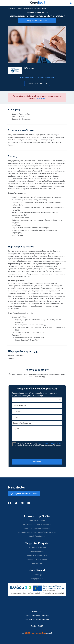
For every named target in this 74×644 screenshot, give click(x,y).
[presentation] (37, 453)
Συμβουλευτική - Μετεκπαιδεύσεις (35, 8)
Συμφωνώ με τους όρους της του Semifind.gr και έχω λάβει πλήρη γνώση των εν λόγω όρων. (39, 444)
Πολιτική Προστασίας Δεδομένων (37, 615)
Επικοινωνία (37, 563)
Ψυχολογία (19, 8)
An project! (37, 633)
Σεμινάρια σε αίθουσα (37, 520)
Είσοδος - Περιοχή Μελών (37, 559)
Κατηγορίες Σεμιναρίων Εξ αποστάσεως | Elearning (37, 532)
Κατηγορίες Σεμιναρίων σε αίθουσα (37, 528)
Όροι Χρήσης (37, 611)
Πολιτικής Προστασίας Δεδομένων (50, 443)
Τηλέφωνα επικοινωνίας (37, 83)
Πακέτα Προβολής (37, 552)
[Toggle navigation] (11, 3)
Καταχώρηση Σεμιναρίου (37, 548)
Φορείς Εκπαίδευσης (37, 536)
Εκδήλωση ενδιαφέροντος (37, 21)
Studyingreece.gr (37, 579)
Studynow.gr (37, 575)
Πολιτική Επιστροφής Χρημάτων (37, 619)
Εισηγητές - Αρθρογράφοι (37, 555)
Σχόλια (37, 434)
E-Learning (11, 8)
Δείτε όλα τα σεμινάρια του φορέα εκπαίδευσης (37, 78)
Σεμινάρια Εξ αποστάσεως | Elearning (37, 524)
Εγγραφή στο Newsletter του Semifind (24, 494)
